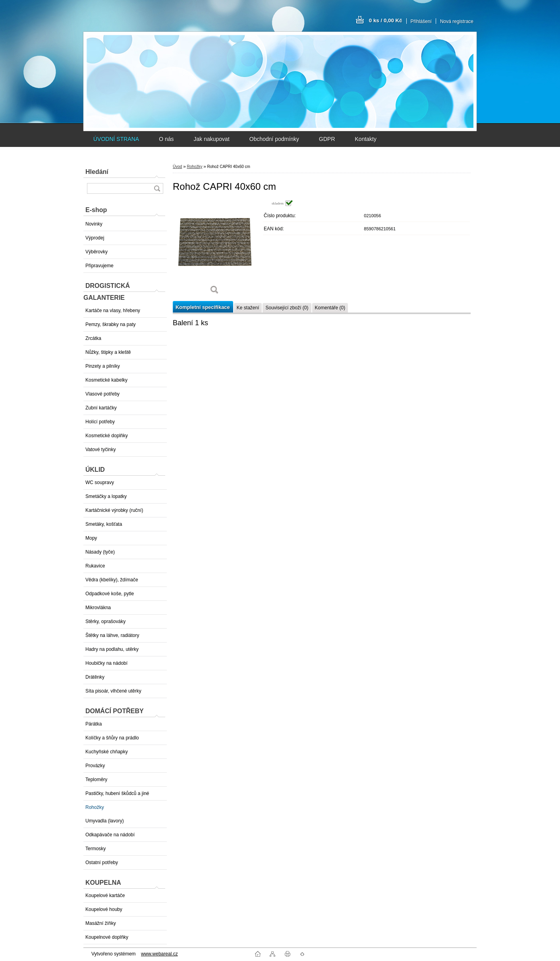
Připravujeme (99, 266)
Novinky (94, 224)
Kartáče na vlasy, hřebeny (113, 311)
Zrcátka (93, 338)
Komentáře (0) (330, 308)
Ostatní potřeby (102, 863)
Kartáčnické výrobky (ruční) (114, 510)
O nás (166, 139)
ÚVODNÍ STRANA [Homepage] (116, 139)
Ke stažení (248, 308)
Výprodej (95, 238)
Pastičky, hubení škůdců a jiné (117, 793)
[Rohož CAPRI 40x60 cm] (214, 250)
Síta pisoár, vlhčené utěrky (113, 691)
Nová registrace (457, 21)
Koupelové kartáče (105, 895)
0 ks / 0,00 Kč (386, 20)
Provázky (95, 766)
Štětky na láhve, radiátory (112, 635)
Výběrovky (97, 252)
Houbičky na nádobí (106, 663)
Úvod (177, 167)
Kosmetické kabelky (106, 380)
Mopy (91, 538)
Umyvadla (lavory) (105, 821)
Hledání (97, 172)
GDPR (327, 139)
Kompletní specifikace (203, 307)
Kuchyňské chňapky (107, 752)
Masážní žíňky (101, 923)
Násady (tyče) (100, 552)
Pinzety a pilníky (103, 366)
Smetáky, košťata (104, 524)
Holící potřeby (100, 422)
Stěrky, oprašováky (105, 621)
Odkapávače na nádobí (110, 835)
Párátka (94, 724)
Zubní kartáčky (101, 408)
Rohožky (95, 807)
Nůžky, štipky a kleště (108, 352)
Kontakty (366, 139)
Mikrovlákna (98, 608)
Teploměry (96, 780)
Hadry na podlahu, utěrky (112, 649)
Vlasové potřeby (102, 394)
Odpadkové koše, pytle (110, 594)
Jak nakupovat (211, 139)
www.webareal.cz (159, 954)
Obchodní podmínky (274, 139)
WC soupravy (100, 482)
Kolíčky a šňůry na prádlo (112, 738)
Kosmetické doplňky (107, 436)
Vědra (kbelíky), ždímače (112, 580)
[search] (157, 188)
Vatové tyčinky (100, 450)
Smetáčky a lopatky (106, 496)
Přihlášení (421, 21)
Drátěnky (95, 677)
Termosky (96, 849)
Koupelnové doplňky (107, 937)
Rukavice (95, 566)
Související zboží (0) (287, 308)
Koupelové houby (104, 909)
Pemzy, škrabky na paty (111, 324)
